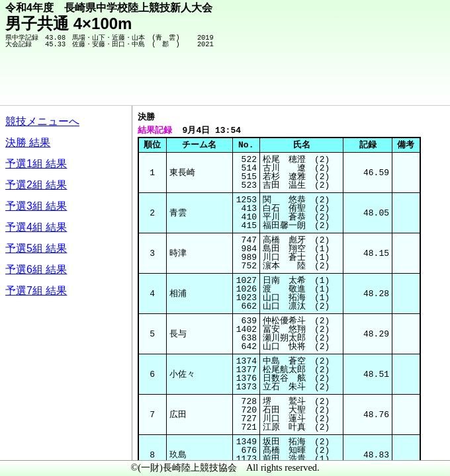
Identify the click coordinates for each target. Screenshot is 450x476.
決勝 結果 (28, 142)
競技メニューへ (42, 121)
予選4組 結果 (36, 227)
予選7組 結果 (36, 291)
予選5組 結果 (36, 248)
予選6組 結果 (36, 269)
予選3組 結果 (36, 206)
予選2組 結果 (36, 185)
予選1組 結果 (36, 164)
